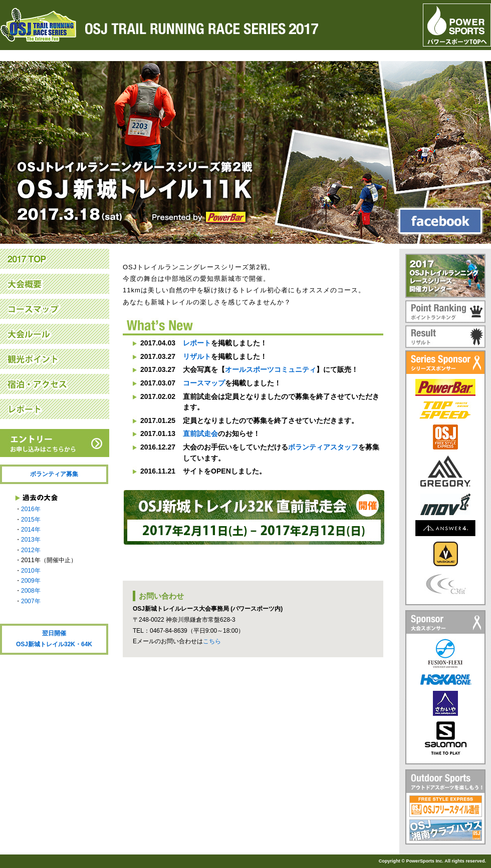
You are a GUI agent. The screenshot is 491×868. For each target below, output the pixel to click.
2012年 (31, 550)
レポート (197, 343)
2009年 (31, 581)
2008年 (31, 591)
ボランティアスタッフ (323, 447)
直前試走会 (200, 433)
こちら (212, 641)
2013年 (31, 540)
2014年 (31, 530)
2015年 (31, 520)
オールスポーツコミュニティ (271, 369)
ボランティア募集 (54, 474)
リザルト (197, 356)
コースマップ (204, 383)
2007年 (31, 601)
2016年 (31, 509)
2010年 (31, 571)
